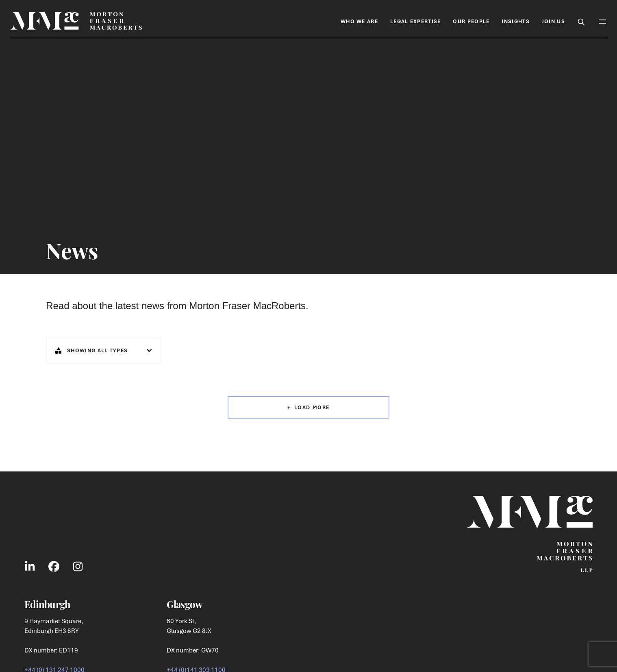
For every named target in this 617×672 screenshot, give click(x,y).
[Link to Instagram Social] (78, 566)
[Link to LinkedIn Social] (30, 566)
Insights (515, 21)
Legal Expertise (416, 21)
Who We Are (359, 21)
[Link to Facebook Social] (54, 566)
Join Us (553, 21)
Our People (471, 21)
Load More (312, 407)
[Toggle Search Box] (581, 21)
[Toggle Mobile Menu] (602, 21)
